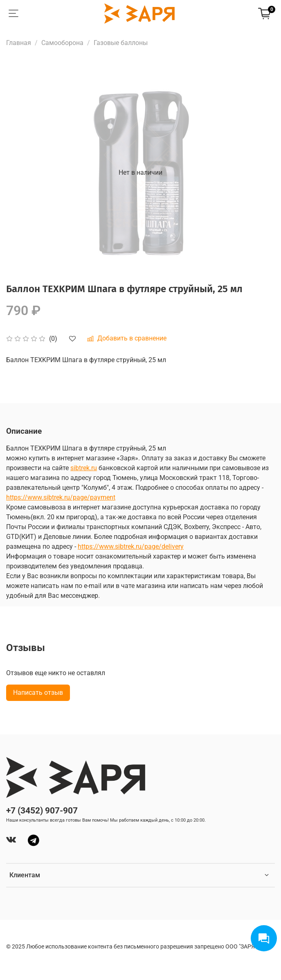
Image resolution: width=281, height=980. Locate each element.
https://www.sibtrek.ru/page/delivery (131, 546)
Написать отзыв (38, 693)
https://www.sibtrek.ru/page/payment (61, 497)
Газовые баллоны (121, 43)
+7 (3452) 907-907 (42, 811)
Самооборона (62, 43)
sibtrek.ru (84, 468)
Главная (19, 43)
